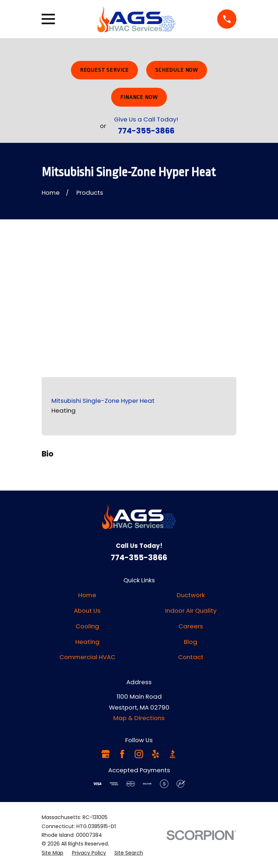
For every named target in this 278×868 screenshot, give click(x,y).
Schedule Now (177, 70)
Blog (191, 642)
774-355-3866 (146, 131)
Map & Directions (139, 718)
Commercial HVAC (87, 657)
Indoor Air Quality (191, 611)
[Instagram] (139, 754)
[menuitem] (52, 853)
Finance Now (139, 97)
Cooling (87, 626)
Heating (87, 642)
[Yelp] (155, 754)
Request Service (105, 70)
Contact (191, 657)
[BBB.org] (172, 754)
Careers (191, 626)
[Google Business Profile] (106, 754)
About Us (87, 611)
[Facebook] (122, 754)
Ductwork (191, 595)
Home (87, 595)
